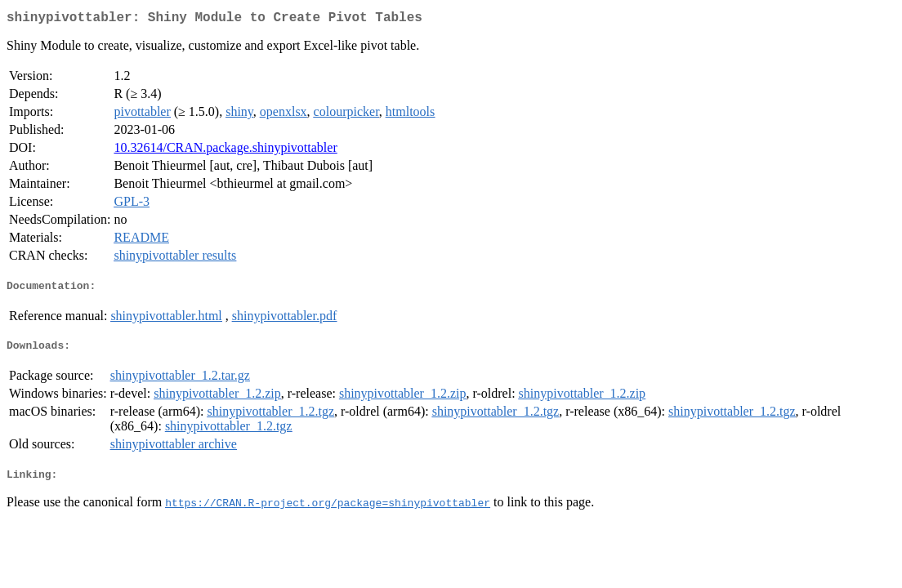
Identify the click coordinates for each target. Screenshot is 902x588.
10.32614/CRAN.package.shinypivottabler (225, 151)
